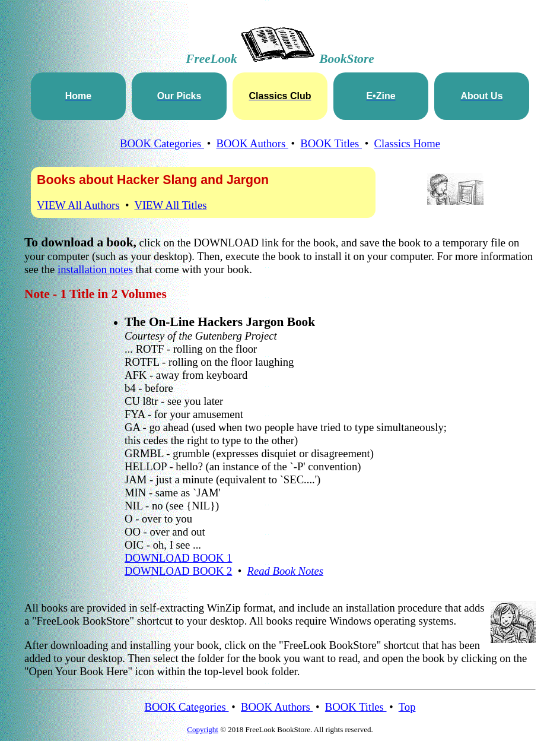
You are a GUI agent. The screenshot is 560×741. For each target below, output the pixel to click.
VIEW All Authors (78, 205)
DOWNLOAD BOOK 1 (178, 558)
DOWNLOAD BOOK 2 (178, 571)
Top (407, 707)
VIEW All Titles (170, 205)
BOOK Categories (162, 143)
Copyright (203, 729)
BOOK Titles (331, 143)
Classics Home (407, 143)
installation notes (95, 269)
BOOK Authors (252, 143)
